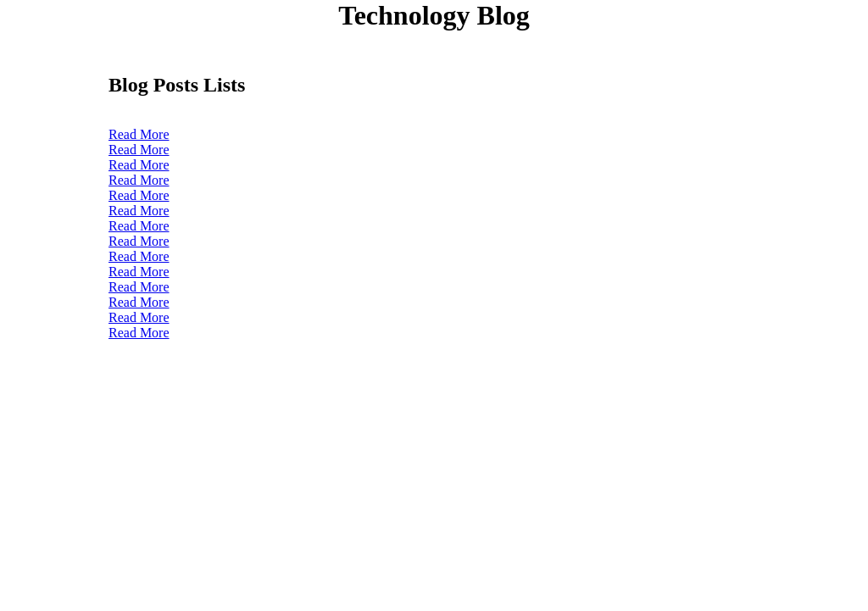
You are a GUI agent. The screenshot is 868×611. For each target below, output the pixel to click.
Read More (139, 134)
